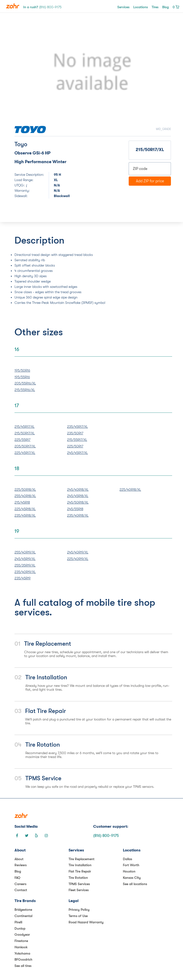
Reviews (21, 865)
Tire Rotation (78, 878)
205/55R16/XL (25, 383)
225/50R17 (75, 446)
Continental (23, 916)
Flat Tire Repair (80, 871)
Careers (20, 884)
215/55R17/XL (77, 440)
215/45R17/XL (25, 427)
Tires (155, 7)
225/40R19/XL (78, 559)
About (19, 859)
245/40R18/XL (78, 490)
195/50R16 (22, 370)
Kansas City (132, 878)
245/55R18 (75, 509)
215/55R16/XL (25, 390)
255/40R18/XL (25, 496)
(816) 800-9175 (106, 836)
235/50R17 (75, 433)
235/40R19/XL (25, 572)
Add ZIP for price (150, 181)
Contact (21, 890)
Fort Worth (131, 865)
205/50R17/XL (25, 446)
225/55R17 (22, 440)
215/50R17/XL (25, 433)
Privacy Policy (79, 910)
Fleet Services (79, 890)
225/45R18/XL (25, 509)
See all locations (135, 884)
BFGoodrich (23, 959)
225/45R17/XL (25, 453)
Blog (165, 7)
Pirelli (18, 922)
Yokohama (22, 953)
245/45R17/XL (77, 453)
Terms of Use (78, 916)
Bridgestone (23, 910)
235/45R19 (23, 578)
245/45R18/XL (78, 496)
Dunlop (20, 928)
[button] (26, 72)
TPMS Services (79, 884)
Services (123, 7)
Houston (129, 871)
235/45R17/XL (77, 427)
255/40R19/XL (25, 552)
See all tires (23, 966)
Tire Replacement (81, 859)
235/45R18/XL (25, 515)
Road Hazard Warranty (86, 922)
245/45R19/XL (25, 559)
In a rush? (42, 7)
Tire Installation (80, 865)
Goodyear (22, 934)
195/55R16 (22, 377)
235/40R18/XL (78, 515)
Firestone (21, 941)
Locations (141, 7)
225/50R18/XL (25, 490)
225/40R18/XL (130, 490)
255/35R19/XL (25, 565)
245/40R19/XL (78, 552)
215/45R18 (22, 502)
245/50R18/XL (78, 502)
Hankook (21, 947)
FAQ (17, 878)
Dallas (127, 859)
